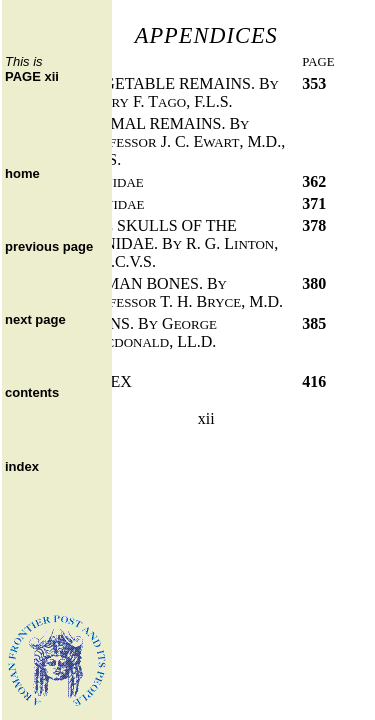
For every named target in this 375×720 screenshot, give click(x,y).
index (22, 466)
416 (314, 381)
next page (35, 319)
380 (314, 283)
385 (314, 323)
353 (314, 83)
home (22, 173)
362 (314, 181)
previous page (49, 246)
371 (314, 203)
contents (32, 392)
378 (314, 225)
